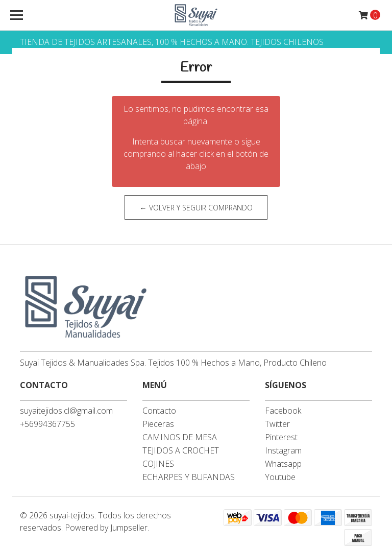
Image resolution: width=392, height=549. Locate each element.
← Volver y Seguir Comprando (196, 208)
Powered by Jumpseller (106, 528)
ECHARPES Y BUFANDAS (189, 477)
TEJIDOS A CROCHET (181, 450)
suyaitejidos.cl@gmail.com (66, 411)
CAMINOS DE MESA (180, 437)
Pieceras (158, 424)
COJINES (158, 464)
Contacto (159, 411)
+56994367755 (47, 424)
